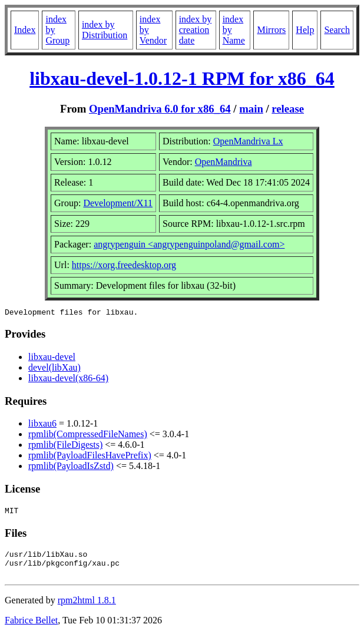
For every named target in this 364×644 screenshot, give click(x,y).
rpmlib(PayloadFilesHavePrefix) (90, 457)
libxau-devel (52, 359)
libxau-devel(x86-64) (68, 380)
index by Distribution (105, 30)
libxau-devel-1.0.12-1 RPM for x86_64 (182, 78)
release (288, 109)
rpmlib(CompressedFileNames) (88, 436)
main (251, 109)
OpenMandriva (224, 162)
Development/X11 (118, 203)
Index (25, 30)
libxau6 (42, 425)
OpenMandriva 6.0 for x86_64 (160, 109)
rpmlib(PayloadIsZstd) (71, 468)
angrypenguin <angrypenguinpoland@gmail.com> (189, 244)
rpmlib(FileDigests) (65, 446)
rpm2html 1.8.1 (87, 609)
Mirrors (271, 30)
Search (337, 30)
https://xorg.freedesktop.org (124, 265)
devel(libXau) (54, 369)
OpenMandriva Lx (248, 141)
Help (305, 30)
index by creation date (196, 30)
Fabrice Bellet (31, 629)
